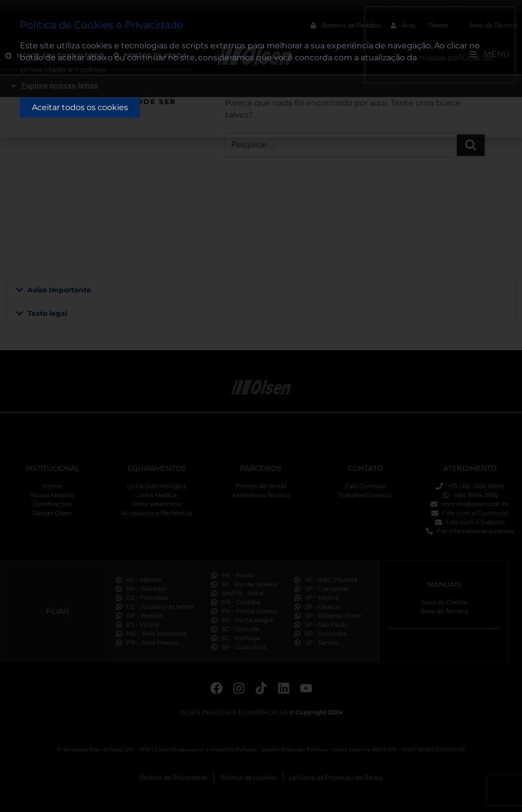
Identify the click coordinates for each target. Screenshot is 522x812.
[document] (261, 406)
